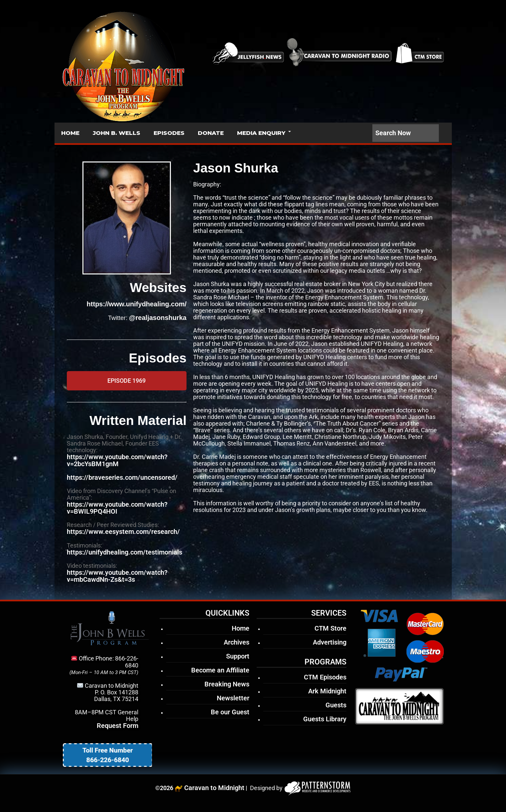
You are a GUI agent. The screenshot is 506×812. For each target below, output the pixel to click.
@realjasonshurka (158, 318)
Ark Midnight (327, 691)
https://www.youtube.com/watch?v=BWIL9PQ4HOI (117, 508)
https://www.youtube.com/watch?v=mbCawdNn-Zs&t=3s (117, 576)
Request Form (118, 726)
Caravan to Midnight (214, 788)
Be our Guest (230, 712)
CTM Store (330, 628)
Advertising (330, 642)
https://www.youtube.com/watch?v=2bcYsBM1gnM (117, 460)
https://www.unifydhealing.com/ (137, 304)
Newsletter (233, 698)
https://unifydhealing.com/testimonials (125, 552)
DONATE (211, 133)
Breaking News (227, 684)
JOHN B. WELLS (117, 133)
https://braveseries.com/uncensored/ (122, 477)
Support (238, 656)
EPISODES (169, 133)
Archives (237, 642)
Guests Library (325, 719)
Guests (336, 705)
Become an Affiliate (220, 670)
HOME (70, 133)
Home (241, 628)
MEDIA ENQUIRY (261, 133)
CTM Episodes (325, 677)
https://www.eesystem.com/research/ (123, 532)
